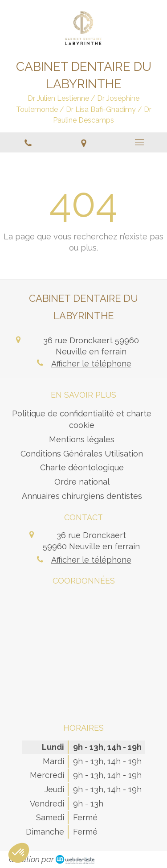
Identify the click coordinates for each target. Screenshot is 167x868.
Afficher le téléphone (91, 364)
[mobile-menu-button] (139, 142)
